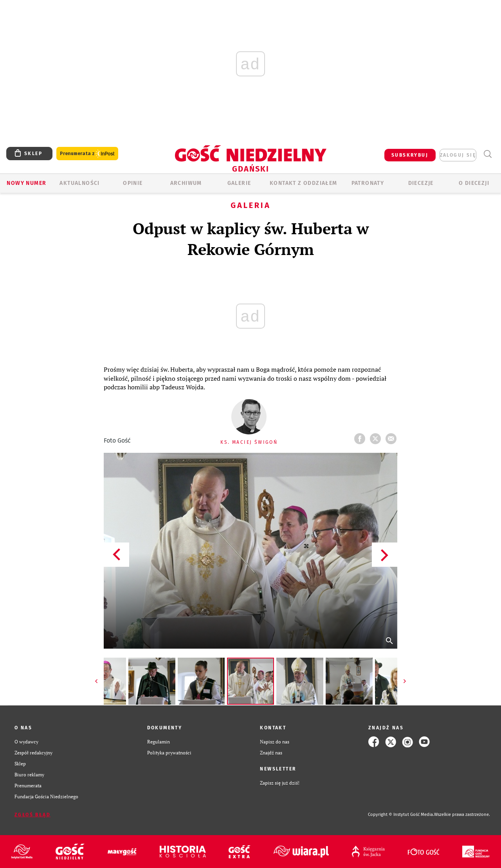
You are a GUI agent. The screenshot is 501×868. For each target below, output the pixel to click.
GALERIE (239, 183)
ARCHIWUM (186, 183)
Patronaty (368, 183)
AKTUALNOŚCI (79, 183)
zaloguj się (458, 155)
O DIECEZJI (474, 183)
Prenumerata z (87, 154)
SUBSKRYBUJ (410, 155)
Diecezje (421, 183)
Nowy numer (26, 183)
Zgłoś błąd (32, 815)
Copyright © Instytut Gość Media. (401, 815)
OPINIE (133, 183)
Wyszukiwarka (487, 154)
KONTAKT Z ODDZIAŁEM (304, 183)
